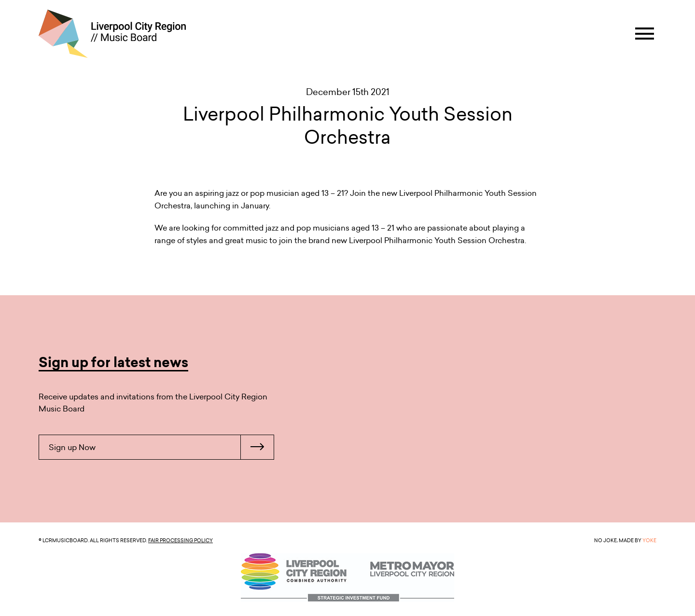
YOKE (649, 540)
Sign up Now (161, 447)
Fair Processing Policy (181, 540)
